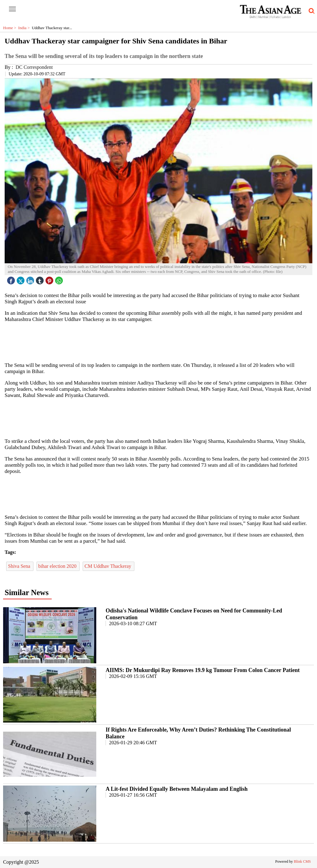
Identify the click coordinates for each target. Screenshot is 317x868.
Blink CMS (302, 861)
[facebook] (12, 279)
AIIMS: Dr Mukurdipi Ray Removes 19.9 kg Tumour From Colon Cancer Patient (203, 670)
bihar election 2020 (58, 566)
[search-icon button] (310, 11)
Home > (11, 28)
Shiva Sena (20, 566)
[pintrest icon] (50, 279)
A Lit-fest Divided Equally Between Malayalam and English (177, 789)
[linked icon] (31, 279)
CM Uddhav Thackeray (109, 566)
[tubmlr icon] (41, 279)
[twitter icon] (21, 279)
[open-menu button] (12, 9)
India (25, 28)
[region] (158, 342)
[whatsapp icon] (60, 279)
